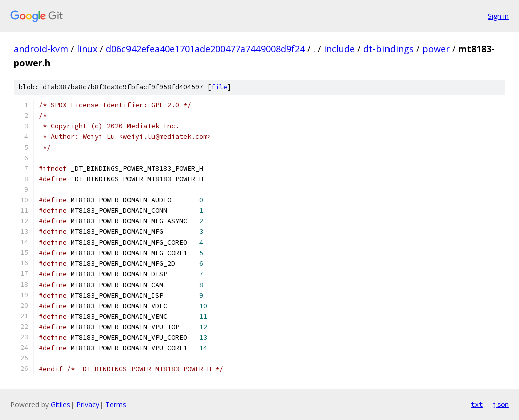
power (436, 49)
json (501, 404)
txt (477, 404)
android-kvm (41, 49)
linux (87, 49)
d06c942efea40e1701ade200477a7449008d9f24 (205, 49)
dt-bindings (388, 49)
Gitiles (60, 405)
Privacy (88, 405)
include (339, 49)
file (219, 87)
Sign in (498, 16)
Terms (116, 405)
